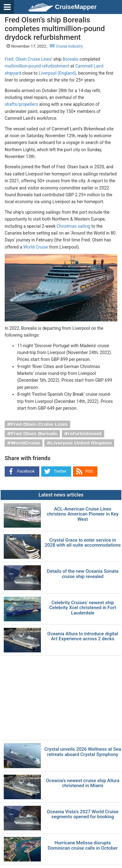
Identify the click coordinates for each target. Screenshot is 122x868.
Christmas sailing (73, 226)
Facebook (26, 471)
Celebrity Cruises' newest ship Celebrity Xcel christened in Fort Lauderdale (83, 608)
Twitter (60, 471)
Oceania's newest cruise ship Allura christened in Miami (83, 783)
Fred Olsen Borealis (34, 434)
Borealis (71, 59)
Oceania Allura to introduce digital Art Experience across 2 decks (83, 636)
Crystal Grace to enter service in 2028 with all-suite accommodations (83, 543)
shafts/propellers (21, 104)
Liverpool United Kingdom (81, 443)
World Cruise (35, 247)
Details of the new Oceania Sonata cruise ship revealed (83, 574)
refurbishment (85, 434)
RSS (89, 471)
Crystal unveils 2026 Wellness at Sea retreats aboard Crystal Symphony (83, 752)
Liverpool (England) (57, 73)
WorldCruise (26, 443)
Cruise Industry (66, 46)
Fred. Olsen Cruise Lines (28, 59)
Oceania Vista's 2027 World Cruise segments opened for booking (83, 814)
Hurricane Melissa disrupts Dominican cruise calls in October (83, 845)
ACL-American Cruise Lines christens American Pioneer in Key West (83, 514)
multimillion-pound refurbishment (37, 66)
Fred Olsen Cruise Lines (39, 424)
